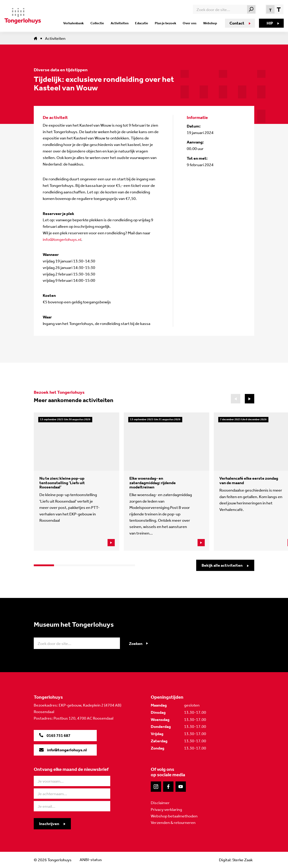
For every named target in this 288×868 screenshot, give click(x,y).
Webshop (209, 23)
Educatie (143, 23)
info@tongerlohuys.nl (62, 239)
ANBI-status (91, 860)
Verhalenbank (78, 23)
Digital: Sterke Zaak (236, 860)
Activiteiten (122, 23)
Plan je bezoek (166, 23)
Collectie (101, 23)
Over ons (190, 23)
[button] (250, 399)
